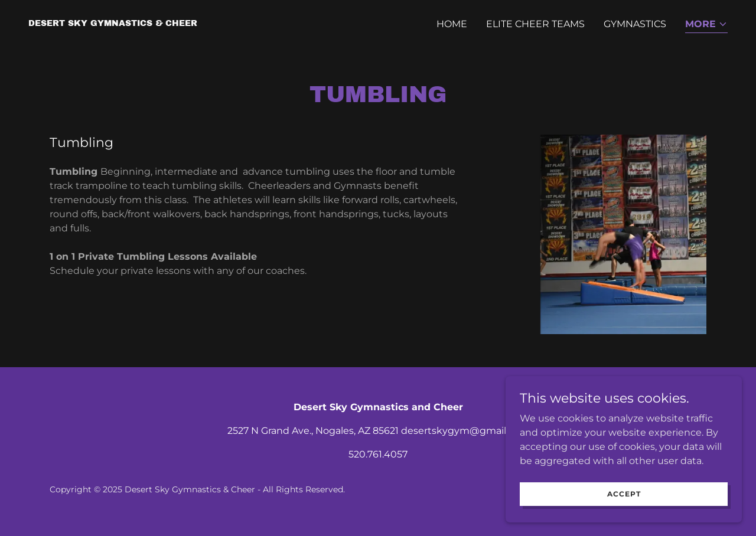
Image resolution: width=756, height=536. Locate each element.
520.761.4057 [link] (378, 454)
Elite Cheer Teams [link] (535, 24)
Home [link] (452, 24)
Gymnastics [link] (635, 24)
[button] (706, 25)
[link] (113, 23)
